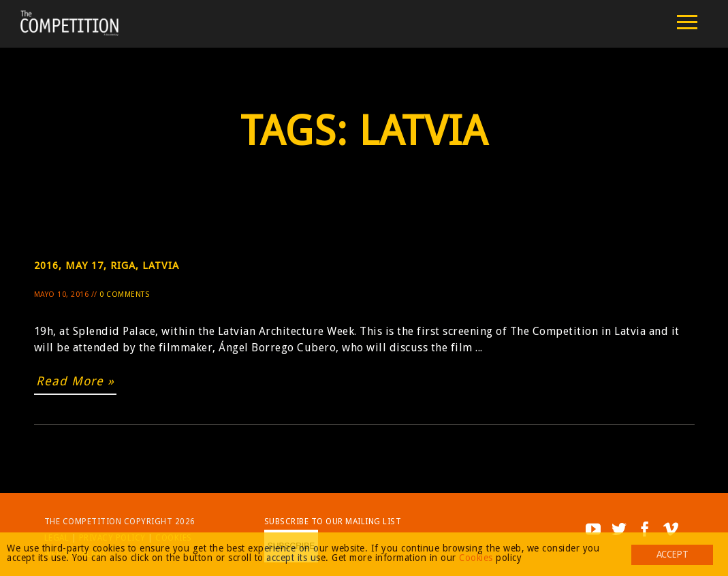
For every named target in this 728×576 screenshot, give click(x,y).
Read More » (75, 381)
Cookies (476, 558)
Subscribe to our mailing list (333, 522)
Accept (672, 554)
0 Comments (124, 294)
